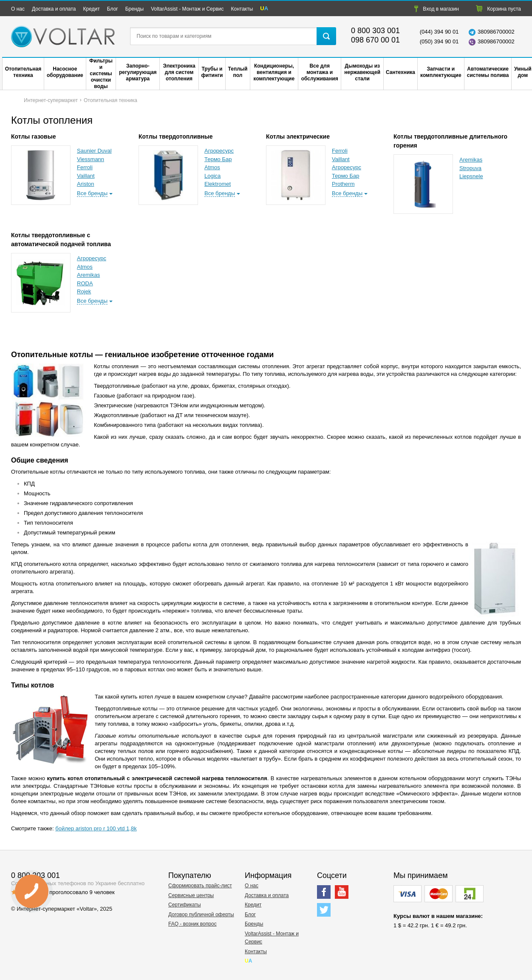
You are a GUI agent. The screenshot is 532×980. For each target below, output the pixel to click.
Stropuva (470, 168)
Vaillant (86, 176)
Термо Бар (218, 159)
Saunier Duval (94, 151)
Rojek (84, 291)
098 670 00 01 (375, 40)
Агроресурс (219, 151)
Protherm (343, 184)
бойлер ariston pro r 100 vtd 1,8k (96, 828)
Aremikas (471, 160)
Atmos (212, 167)
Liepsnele (471, 176)
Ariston (85, 184)
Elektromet (218, 184)
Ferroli (85, 167)
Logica (212, 176)
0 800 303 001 (375, 31)
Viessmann (91, 159)
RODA (85, 283)
